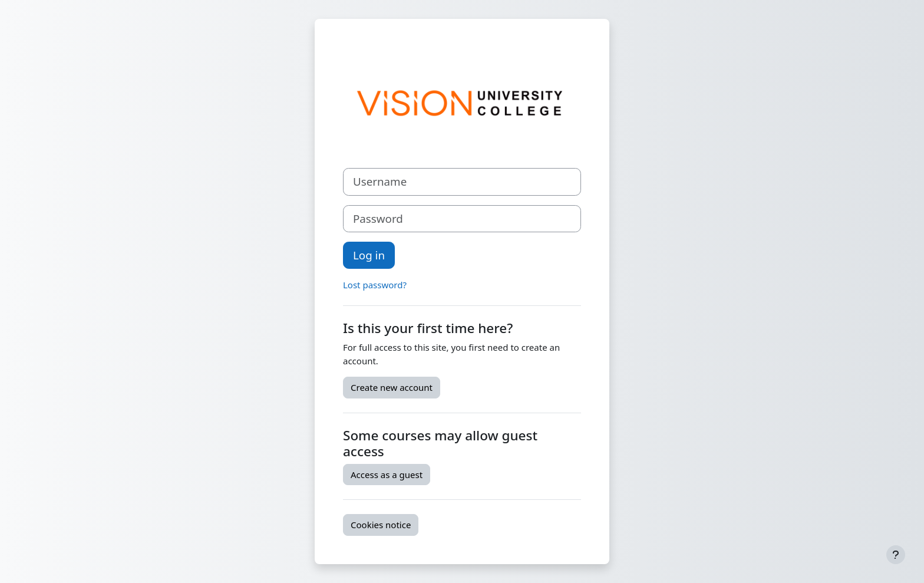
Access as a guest (387, 475)
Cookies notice (381, 525)
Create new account (392, 387)
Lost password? (375, 285)
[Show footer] (896, 555)
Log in (369, 255)
